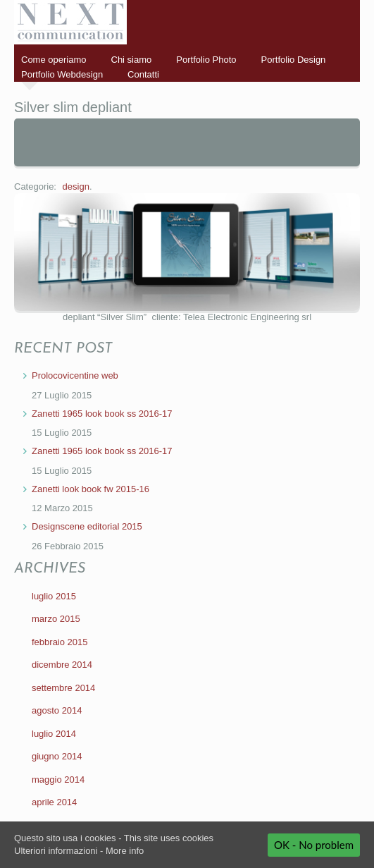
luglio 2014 (54, 734)
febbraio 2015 (60, 642)
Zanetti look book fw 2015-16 (91, 489)
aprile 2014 (54, 802)
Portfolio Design (294, 60)
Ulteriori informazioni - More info (79, 851)
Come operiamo (54, 60)
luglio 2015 (54, 596)
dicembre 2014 (62, 665)
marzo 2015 (56, 619)
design (76, 187)
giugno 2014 (57, 756)
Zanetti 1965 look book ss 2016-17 (102, 414)
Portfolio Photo (206, 60)
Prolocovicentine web (75, 375)
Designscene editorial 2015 (87, 526)
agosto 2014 (57, 710)
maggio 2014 (58, 780)
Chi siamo (132, 60)
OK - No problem (314, 845)
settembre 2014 (63, 688)
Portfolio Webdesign (62, 74)
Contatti (143, 74)
